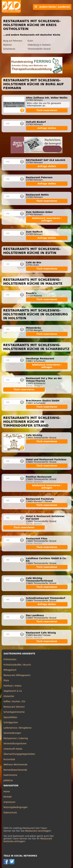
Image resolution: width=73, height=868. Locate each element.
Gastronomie (10, 775)
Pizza (6, 680)
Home (7, 792)
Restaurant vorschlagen (38, 831)
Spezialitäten (10, 717)
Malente (7, 45)
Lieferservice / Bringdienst (17, 728)
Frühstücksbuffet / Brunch (17, 665)
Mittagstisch (10, 670)
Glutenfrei (9, 696)
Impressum (9, 802)
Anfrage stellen (47, 128)
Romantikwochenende (15, 770)
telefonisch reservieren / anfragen (47, 219)
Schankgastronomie (14, 712)
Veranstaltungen (12, 733)
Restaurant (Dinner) (14, 707)
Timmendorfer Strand (39, 49)
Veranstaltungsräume (15, 744)
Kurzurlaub (9, 759)
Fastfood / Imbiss (13, 686)
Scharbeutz (9, 49)
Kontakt (8, 797)
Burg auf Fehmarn (13, 41)
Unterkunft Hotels (13, 749)
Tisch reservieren (47, 110)
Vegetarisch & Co (13, 691)
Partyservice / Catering (16, 738)
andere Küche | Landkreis (52, 7)
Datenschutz (10, 813)
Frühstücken (10, 659)
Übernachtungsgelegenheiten (19, 754)
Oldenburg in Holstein (39, 45)
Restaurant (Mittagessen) (17, 675)
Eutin (30, 41)
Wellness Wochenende (15, 765)
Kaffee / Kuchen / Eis (14, 701)
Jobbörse (8, 780)
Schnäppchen (11, 723)
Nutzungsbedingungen (16, 807)
